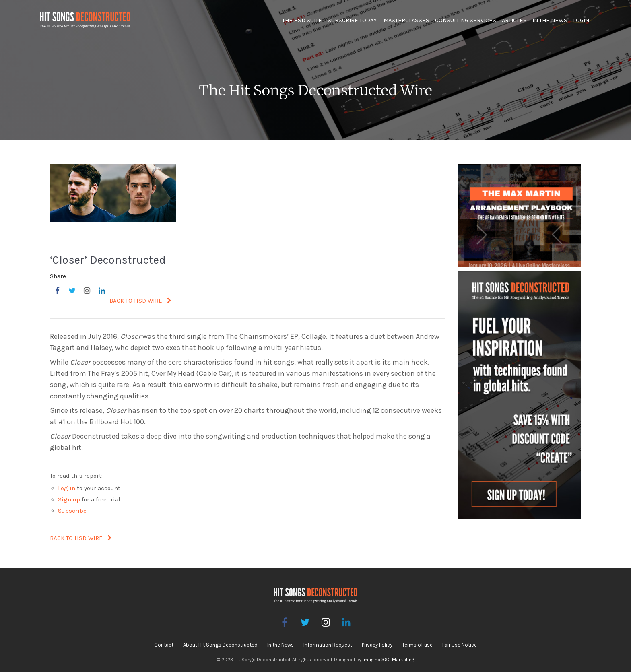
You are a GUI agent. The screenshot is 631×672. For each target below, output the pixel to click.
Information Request (328, 645)
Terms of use (417, 645)
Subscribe (72, 511)
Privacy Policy (377, 645)
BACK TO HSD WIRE (140, 301)
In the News (280, 645)
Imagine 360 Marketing (388, 660)
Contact (164, 645)
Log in (67, 488)
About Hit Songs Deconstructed (220, 645)
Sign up (69, 499)
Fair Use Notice (460, 645)
